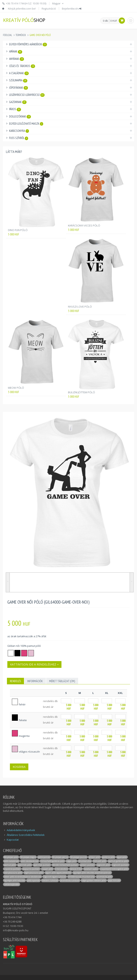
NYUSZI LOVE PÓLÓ (80, 307)
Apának (16, 51)
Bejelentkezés (72, 9)
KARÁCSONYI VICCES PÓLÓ (84, 225)
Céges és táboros (22, 66)
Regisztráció (49, 9)
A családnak (19, 73)
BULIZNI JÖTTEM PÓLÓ (81, 392)
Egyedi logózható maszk (26, 124)
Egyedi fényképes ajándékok (28, 44)
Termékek (21, 35)
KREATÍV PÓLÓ (24, 20)
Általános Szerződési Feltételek (26, 835)
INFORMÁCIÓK (35, 681)
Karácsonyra (19, 131)
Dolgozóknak (20, 117)
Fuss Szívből (19, 138)
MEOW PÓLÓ (16, 388)
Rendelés (15, 681)
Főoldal (8, 35)
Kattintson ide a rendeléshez (34, 664)
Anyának (17, 59)
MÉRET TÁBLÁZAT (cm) (62, 681)
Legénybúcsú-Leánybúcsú (27, 95)
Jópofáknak (19, 88)
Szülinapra (18, 80)
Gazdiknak (18, 102)
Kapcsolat (13, 840)
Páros (15, 109)
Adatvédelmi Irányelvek (21, 830)
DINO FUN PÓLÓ (18, 230)
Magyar (58, 3)
